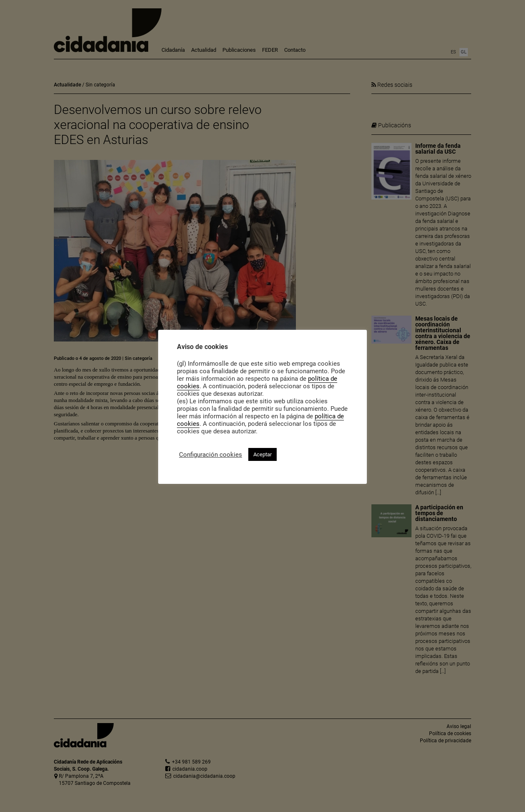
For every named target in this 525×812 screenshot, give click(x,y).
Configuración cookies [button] (211, 455)
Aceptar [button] (262, 454)
